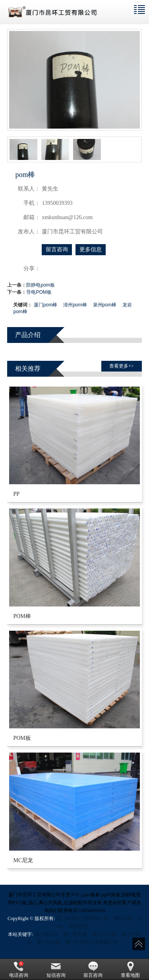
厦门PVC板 (104, 934)
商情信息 (79, 926)
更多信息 (91, 249)
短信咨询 (56, 970)
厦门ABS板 (49, 942)
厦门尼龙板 (75, 934)
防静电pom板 (40, 285)
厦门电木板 (46, 934)
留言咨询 (57, 249)
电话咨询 (19, 970)
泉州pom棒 (105, 305)
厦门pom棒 (45, 305)
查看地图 (130, 970)
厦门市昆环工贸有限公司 (82, 918)
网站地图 (123, 918)
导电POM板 (39, 292)
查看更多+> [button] (122, 366)
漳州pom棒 (75, 305)
